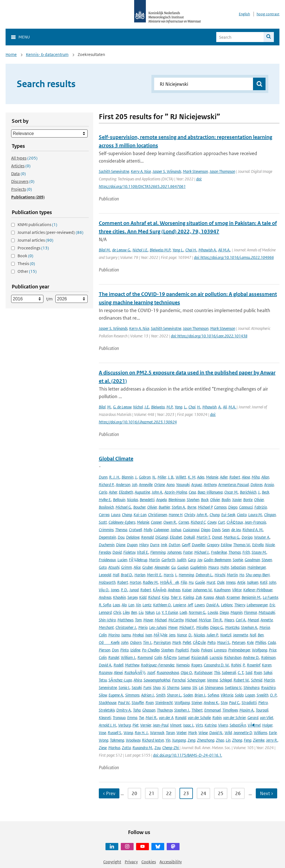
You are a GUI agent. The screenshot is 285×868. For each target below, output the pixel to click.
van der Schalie (199, 718)
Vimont (176, 725)
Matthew (132, 665)
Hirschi (220, 575)
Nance (182, 635)
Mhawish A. (207, 250)
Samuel (184, 657)
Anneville (146, 485)
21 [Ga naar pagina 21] (152, 793)
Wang (128, 733)
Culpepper (161, 530)
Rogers (197, 665)
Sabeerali (229, 672)
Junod (134, 590)
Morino (114, 635)
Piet (136, 725)
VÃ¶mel (254, 725)
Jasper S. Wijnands (167, 171)
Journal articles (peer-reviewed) (51, 232)
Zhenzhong (206, 740)
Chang (127, 515)
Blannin (127, 477)
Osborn (136, 642)
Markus (114, 748)
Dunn (103, 477)
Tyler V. (176, 597)
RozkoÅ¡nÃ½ (135, 672)
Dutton (174, 545)
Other (27, 271)
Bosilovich (106, 507)
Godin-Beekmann (217, 560)
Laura (116, 515)
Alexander (162, 567)
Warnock (157, 733)
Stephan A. (249, 627)
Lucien (122, 560)
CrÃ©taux (235, 522)
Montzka (232, 627)
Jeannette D (243, 733)
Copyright (112, 862)
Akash (220, 597)
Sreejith (262, 695)
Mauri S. (224, 642)
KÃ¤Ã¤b (159, 590)
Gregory (213, 545)
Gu (173, 567)
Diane (121, 545)
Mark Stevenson (195, 171)
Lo (158, 612)
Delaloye (133, 537)
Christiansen (158, 515)
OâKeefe (109, 642)
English (244, 14)
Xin (138, 605)
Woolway (133, 740)
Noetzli (226, 635)
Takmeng (117, 740)
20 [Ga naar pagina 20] (134, 793)
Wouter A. (262, 537)
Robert (235, 477)
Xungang (179, 740)
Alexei (118, 672)
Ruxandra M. (143, 748)
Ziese (103, 748)
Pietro (263, 703)
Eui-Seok (228, 515)
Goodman (252, 560)
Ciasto (242, 515)
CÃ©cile (199, 642)
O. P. (273, 695)
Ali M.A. (224, 250)
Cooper (156, 522)
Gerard (253, 718)
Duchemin (107, 545)
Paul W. (124, 703)
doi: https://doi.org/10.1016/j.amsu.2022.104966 (234, 257)
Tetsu (103, 680)
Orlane (159, 485)
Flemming (158, 552)
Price (273, 650)
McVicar (205, 620)
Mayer (148, 620)
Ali (225, 407)
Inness (231, 582)
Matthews (125, 620)
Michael (161, 620)
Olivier (215, 500)
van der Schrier (234, 718)
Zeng (191, 740)
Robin (217, 718)
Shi (195, 687)
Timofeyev (230, 710)
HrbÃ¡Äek (169, 582)
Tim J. (148, 642)
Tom (138, 620)
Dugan (132, 545)
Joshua (176, 530)
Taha (137, 710)
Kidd (143, 597)
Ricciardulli (200, 657)
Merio (143, 627)
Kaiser (187, 590)
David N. (216, 733)
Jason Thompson (222, 171)
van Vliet (267, 718)
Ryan (258, 672)
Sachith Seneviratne (114, 171)
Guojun (183, 567)
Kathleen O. (162, 605)
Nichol (138, 407)
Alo (124, 605)
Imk (164, 545)
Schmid (257, 680)
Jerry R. (272, 740)
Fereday (105, 552)
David (117, 552)
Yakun (150, 612)
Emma (132, 718)
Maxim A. (247, 710)
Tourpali (262, 710)
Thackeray (165, 710)
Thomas (235, 552)
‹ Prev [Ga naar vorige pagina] (109, 793)
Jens (172, 635)
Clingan (270, 515)
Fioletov (129, 552)
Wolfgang (260, 650)
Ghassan (149, 710)
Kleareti (105, 718)
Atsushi (114, 567)
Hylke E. (105, 500)
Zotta (126, 748)
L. (185, 407)
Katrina (211, 725)
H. (199, 407)
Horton (135, 582)
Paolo (195, 650)
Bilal (102, 407)
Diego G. (217, 627)
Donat (217, 537)
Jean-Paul (161, 725)
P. (244, 665)
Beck (266, 492)
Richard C (198, 522)
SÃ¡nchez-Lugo (120, 680)
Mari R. (151, 718)
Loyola (213, 612)
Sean (226, 530)
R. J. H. (115, 477)
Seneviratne (108, 687)
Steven (267, 560)
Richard (154, 597)
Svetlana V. (233, 687)
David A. (213, 605)
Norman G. (197, 612)
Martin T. (203, 537)
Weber (181, 733)
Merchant (106, 627)
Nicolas (132, 500)
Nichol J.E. (140, 250)
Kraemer (233, 597)
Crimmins (106, 530)
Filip (184, 582)
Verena (212, 680)
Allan (265, 477)
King (165, 597)
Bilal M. (105, 250)
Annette (267, 620)
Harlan (140, 575)
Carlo (103, 492)
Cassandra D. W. (217, 665)
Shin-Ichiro (107, 620)
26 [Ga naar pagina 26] (238, 793)
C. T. (241, 672)
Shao (157, 687)
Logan (250, 695)
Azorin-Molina (176, 492)
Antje (241, 582)
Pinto (124, 650)
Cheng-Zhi (171, 748)
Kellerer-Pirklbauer (258, 590)
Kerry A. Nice (141, 171)
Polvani (207, 650)
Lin (228, 740)
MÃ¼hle (160, 635)
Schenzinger (196, 680)
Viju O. (104, 590)
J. (136, 477)
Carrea (104, 515)
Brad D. (127, 575)
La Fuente (270, 597)
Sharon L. (174, 695)
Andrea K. (211, 703)
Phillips (261, 642)
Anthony (210, 485)
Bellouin (119, 500)
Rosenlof (254, 665)
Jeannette (240, 635)
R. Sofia (105, 605)
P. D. (124, 590)
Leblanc (227, 605)
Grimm (126, 567)
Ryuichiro (268, 687)
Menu (24, 37)
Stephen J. (182, 710)
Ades (201, 477)
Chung (215, 515)
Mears (229, 620)
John (272, 582)
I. (176, 575)
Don (115, 650)
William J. (128, 657)
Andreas (174, 590)
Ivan (149, 635)
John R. (202, 515)
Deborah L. (204, 575)
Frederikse (219, 552)
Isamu (126, 635)
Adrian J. (148, 695)
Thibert (197, 710)
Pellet (187, 642)
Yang (179, 407)
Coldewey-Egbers (122, 522)
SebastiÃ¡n (238, 725)
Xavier (237, 500)
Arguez (197, 485)
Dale (221, 582)
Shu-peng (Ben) (258, 575)
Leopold (105, 575)
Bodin (226, 500)
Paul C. (234, 703)
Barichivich (248, 492)
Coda (272, 642)
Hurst (211, 582)
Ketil (264, 582)
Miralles (202, 627)
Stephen (193, 500)
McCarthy (176, 620)
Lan (131, 605)
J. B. (171, 477)
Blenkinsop (177, 500)
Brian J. (200, 695)
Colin (103, 635)
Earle (273, 733)
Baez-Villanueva (210, 492)
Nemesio (183, 665)
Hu (191, 582)
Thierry (240, 605)
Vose (102, 733)
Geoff (186, 545)
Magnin (236, 612)
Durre (155, 545)
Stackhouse (108, 703)
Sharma (173, 687)
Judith (181, 560)
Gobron (145, 477)
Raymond (145, 657)
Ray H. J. (142, 733)
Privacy (131, 862)
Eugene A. (116, 695)
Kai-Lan (140, 515)
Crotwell (135, 530)
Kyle (250, 642)
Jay (200, 560)
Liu (141, 612)
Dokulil (189, 537)
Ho (242, 575)
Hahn (225, 567)
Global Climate (116, 459)
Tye (141, 718)
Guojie (200, 582)
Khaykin (119, 597)
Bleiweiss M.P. (160, 250)
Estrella (258, 545)
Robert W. (241, 680)
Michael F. (187, 627)
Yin (168, 740)
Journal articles (35, 240)
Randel (114, 657)
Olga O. (187, 672)
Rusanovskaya (168, 672)
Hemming (186, 575)
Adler (224, 477)
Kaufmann (222, 590)
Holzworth (107, 582)
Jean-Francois (255, 522)
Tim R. (218, 620)
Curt (221, 522)
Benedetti (147, 500)
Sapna (186, 687)
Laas (116, 605)
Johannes (174, 552)
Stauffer (138, 703)
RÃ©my (170, 657)
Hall (116, 575)
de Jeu (236, 530)
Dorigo (247, 537)
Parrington (162, 642)
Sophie (238, 560)
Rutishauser (203, 672)
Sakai (268, 672)
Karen (267, 665)
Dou (121, 537)
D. (190, 635)
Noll (253, 635)
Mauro (213, 567)
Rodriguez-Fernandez (158, 665)
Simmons (132, 695)
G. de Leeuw (122, 407)
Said (249, 672)
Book (25, 256)
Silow (103, 695)
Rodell (118, 665)
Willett (181, 477)
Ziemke (259, 740)
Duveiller (198, 545)
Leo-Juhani (158, 627)
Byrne (192, 507)
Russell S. (115, 733)
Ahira (138, 680)
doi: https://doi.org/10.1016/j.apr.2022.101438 (209, 336)
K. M (192, 477)
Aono (170, 485)
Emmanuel (212, 710)
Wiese (203, 733)
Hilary (144, 545)
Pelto (211, 642)
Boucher (139, 507)
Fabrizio (261, 507)
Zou (158, 748)
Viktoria (227, 695)
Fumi (147, 687)
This (217, 672)
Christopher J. (126, 627)
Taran (170, 733)
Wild (228, 733)
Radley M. (151, 582)
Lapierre (180, 605)
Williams (261, 733)
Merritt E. (154, 575)
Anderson (123, 485)
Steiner (197, 703)
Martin (154, 560)
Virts (199, 725)
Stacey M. (259, 552)
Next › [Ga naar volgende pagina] (266, 793)
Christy (190, 515)
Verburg (125, 725)
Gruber (148, 567)
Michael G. (124, 507)
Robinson (268, 657)
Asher (113, 492)
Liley (126, 612)
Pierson (105, 650)
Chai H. (191, 250)
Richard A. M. (253, 530)
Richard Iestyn (153, 740)
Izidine (135, 650)
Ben (134, 612)
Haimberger (257, 567)
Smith (161, 695)
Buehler (164, 507)
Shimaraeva (214, 687)
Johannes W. (203, 590)
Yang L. (178, 250)
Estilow (226, 545)
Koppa (209, 597)
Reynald (147, 537)
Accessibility (171, 862)
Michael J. (202, 552)
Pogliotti (182, 650)
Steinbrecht (164, 703)
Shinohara (251, 687)
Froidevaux (107, 560)
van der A (166, 718)
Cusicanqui (191, 530)
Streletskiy (107, 710)
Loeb (183, 612)
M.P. (170, 407)
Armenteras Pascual (234, 485)
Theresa (121, 530)
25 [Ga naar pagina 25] (221, 793)
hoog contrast (268, 14)
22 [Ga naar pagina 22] (169, 793)
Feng (248, 740)
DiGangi (162, 537)
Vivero (223, 725)
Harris (169, 575)
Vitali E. (143, 552)
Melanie (212, 477)
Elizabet (176, 537)
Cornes (184, 522)
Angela (161, 500)
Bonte (248, 500)
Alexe (246, 477)
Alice (137, 567)
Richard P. (106, 485)
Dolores (256, 485)
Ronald (181, 718)
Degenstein (107, 537)
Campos (220, 507)
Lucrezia (216, 657)
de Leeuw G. (121, 250)
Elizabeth (126, 492)
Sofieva (213, 695)
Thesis (26, 263)
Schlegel (226, 680)
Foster (188, 552)
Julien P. (212, 635)
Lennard (105, 612)
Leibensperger (257, 605)
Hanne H (176, 515)
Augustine (142, 492)
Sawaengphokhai (157, 680)
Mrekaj (138, 635)
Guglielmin (198, 567)
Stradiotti (249, 703)
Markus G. (232, 537)
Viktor (237, 590)
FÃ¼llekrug (138, 560)
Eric (272, 605)
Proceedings (33, 248)
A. (220, 407)
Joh (135, 485)
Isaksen (253, 582)
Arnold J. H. (108, 725)
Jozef (151, 672)
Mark (177, 642)
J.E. (147, 407)
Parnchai (179, 680)
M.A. (233, 407)
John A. (157, 492)
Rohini (236, 665)
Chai (192, 407)
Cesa (192, 492)
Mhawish (209, 407)
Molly (148, 530)
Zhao (220, 740)
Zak (199, 597)
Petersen (239, 642)
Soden (188, 695)
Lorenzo (220, 650)
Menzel (253, 620)
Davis (216, 530)
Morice (265, 627)
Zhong (237, 740)
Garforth (168, 560)
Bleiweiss (158, 407)
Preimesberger (239, 650)
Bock (205, 500)
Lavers (200, 605)
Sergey (132, 597)
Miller (162, 477)
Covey (212, 522)
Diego (233, 507)
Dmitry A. (124, 710)
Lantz (147, 605)
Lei (201, 687)
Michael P (205, 507)
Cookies (149, 862)
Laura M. (255, 515)
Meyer (173, 627)
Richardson (233, 657)
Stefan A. (179, 507)
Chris (117, 612)
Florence (250, 612)
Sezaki (137, 687)
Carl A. (241, 620)
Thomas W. (242, 545)
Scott (103, 522)
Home (11, 54)
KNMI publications (37, 225)
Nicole (270, 545)
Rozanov (105, 672)
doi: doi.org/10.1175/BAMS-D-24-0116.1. (188, 755)
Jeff (190, 605)
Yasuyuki (183, 485)
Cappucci (246, 507)
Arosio (269, 485)
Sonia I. (124, 687)
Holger (267, 725)
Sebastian (238, 567)
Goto (103, 567)
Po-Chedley (151, 650)
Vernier (146, 725)
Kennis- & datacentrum (47, 54)
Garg (192, 560)
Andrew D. (251, 657)
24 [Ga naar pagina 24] (203, 793)
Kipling (189, 597)
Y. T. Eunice (170, 612)
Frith (246, 552)
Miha (256, 477)
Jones (115, 590)
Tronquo (119, 718)
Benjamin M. (251, 597)
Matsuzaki (267, 612)
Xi (164, 687)
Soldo (239, 695)
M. (109, 407)
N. (154, 477)
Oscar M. (231, 492)
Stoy (224, 703)
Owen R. (170, 522)
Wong (104, 740)
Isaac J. (189, 725)
